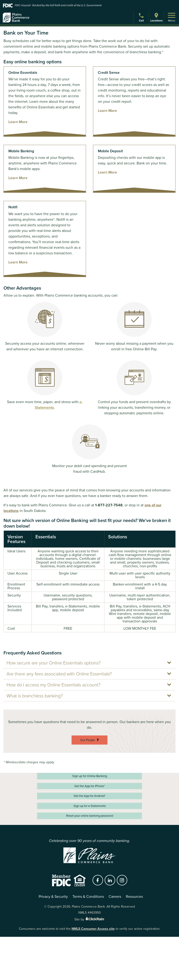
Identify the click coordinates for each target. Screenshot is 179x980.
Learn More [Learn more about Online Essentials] (18, 122)
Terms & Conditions (88, 897)
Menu (172, 18)
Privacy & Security (53, 897)
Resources (134, 897)
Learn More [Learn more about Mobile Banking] (18, 178)
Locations (156, 17)
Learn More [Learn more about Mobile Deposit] (107, 172)
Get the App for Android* (89, 796)
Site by (90, 919)
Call (142, 18)
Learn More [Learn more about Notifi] (18, 262)
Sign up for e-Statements (90, 806)
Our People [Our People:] (88, 740)
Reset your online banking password (90, 816)
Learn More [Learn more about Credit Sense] (107, 111)
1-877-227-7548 (109, 505)
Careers (115, 897)
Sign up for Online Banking (90, 776)
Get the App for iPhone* (90, 786)
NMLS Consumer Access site (93, 929)
